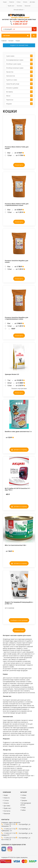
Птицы (24, 807)
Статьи (19, 2)
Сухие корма (19, 56)
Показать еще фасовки (19, 388)
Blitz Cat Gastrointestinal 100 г (16, 545)
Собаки (24, 795)
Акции (5, 2)
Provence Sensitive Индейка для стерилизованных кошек (17, 318)
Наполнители (19, 76)
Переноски (19, 100)
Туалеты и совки (19, 80)
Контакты (20, 6)
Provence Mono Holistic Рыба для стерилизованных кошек (17, 204)
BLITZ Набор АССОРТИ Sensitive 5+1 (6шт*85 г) (17, 489)
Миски (19, 96)
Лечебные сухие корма (19, 64)
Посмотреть (19, 165)
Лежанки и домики (19, 88)
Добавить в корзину (19, 450)
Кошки (24, 798)
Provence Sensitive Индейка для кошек (17, 261)
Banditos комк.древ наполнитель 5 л (18, 431)
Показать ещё (19, 630)
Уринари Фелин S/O (12, 374)
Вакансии (28, 6)
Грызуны (24, 800)
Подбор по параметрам (19, 45)
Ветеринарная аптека (26, 804)
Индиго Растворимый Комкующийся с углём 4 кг (19, 603)
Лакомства (19, 72)
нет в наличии (9, 608)
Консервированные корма (19, 60)
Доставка (32, 2)
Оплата (25, 2)
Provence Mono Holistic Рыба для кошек (17, 148)
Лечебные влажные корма (19, 68)
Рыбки (23, 810)
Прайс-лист (11, 6)
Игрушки (19, 104)
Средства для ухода (19, 84)
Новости (12, 2)
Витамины (19, 92)
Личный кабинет (18, 10)
